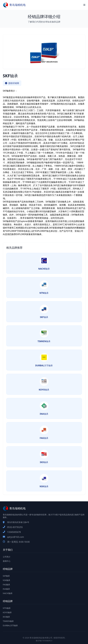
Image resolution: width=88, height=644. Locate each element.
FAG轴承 (7, 585)
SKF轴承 (6, 576)
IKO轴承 (6, 617)
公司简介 (7, 557)
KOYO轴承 (7, 612)
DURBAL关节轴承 (10, 625)
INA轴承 (6, 589)
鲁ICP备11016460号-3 (44, 641)
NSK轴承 (7, 580)
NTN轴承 (7, 608)
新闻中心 (7, 561)
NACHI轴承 (8, 593)
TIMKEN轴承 (8, 621)
